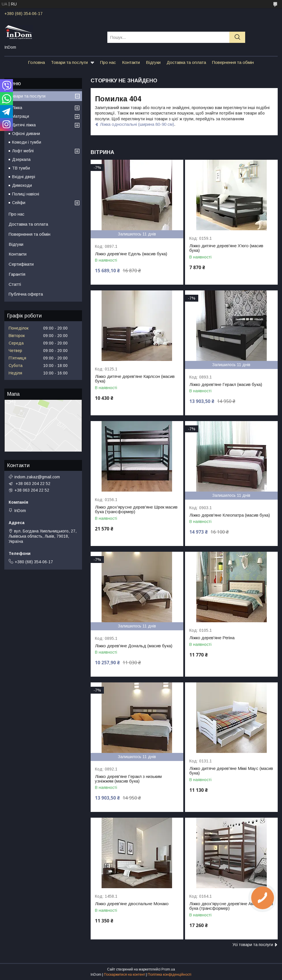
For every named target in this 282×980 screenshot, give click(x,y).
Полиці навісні (26, 194)
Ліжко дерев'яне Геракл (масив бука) (226, 385)
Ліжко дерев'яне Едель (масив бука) (131, 254)
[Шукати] (237, 37)
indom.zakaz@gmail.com (37, 477)
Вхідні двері (24, 177)
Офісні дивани (26, 134)
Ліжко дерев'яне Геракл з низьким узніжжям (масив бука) (128, 779)
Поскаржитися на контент (124, 975)
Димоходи (22, 185)
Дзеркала (21, 159)
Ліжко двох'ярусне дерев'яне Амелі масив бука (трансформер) (231, 906)
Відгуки (153, 62)
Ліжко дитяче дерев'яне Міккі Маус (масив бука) (231, 771)
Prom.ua (168, 969)
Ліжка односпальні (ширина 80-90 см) (137, 124)
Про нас (108, 62)
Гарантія (17, 274)
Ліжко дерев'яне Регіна (212, 638)
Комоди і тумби (27, 142)
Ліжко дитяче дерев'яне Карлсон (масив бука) (135, 379)
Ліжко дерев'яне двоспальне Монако (132, 904)
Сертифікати (21, 264)
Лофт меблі (23, 151)
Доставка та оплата (186, 62)
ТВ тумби (21, 168)
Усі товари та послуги (253, 945)
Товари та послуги (69, 62)
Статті (15, 284)
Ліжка (17, 108)
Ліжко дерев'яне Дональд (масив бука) (134, 646)
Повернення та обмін (233, 62)
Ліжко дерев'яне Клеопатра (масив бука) (230, 515)
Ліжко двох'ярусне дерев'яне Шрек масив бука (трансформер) (136, 509)
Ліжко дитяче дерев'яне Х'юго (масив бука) (226, 248)
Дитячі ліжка (24, 125)
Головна (36, 62)
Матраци (21, 116)
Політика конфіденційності (169, 975)
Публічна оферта (26, 294)
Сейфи (19, 203)
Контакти (131, 62)
